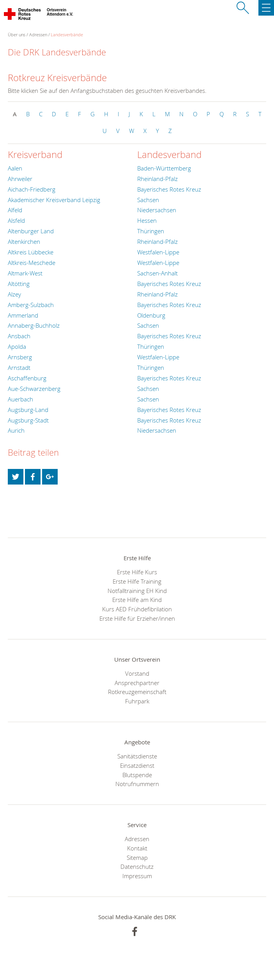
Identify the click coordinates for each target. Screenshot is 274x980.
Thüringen (151, 231)
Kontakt (137, 848)
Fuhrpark (137, 701)
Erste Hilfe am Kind (137, 600)
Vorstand (137, 673)
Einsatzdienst (137, 765)
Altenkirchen (24, 241)
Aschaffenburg (27, 378)
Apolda (17, 346)
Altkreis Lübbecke (31, 252)
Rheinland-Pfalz (157, 179)
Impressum (137, 876)
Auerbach (20, 399)
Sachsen (148, 200)
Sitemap (137, 857)
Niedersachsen (157, 210)
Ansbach (19, 336)
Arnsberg (20, 357)
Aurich (16, 430)
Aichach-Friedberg (32, 189)
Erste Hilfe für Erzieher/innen (137, 618)
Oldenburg (151, 315)
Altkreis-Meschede (32, 263)
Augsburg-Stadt (28, 420)
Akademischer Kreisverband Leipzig (54, 200)
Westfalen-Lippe (158, 252)
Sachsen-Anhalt (157, 273)
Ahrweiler (20, 179)
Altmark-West (25, 273)
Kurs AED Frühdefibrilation (137, 609)
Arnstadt (19, 367)
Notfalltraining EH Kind (137, 591)
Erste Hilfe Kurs (137, 572)
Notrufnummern (137, 784)
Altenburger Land (31, 231)
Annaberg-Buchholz (34, 325)
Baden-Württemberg (164, 168)
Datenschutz (137, 866)
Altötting (19, 284)
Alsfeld (16, 220)
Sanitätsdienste (137, 756)
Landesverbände (67, 35)
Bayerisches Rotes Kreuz (169, 189)
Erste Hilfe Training (137, 581)
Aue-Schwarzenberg (34, 389)
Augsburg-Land (28, 410)
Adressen (38, 35)
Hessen (147, 220)
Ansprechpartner (137, 683)
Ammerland (23, 315)
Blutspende (137, 775)
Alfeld (15, 210)
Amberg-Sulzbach (31, 305)
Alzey (14, 294)
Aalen (15, 168)
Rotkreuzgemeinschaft (137, 692)
